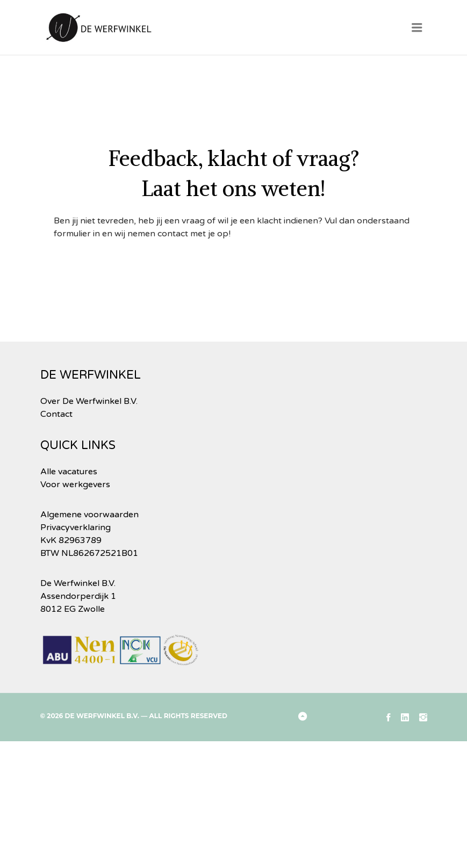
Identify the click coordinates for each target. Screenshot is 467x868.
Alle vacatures (69, 472)
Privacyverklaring (76, 527)
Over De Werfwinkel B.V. (89, 401)
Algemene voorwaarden (89, 515)
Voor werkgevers (75, 484)
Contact (56, 414)
